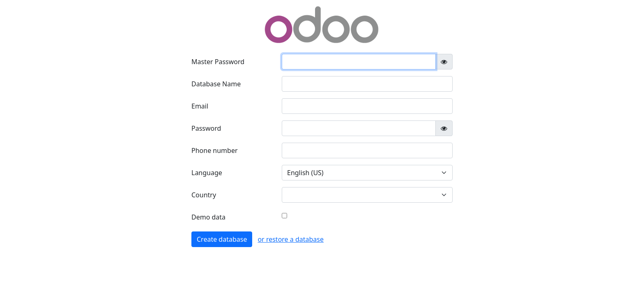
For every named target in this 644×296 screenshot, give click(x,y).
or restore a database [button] (291, 239)
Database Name (216, 84)
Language (207, 173)
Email (200, 106)
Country (204, 195)
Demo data (208, 217)
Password (206, 128)
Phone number (215, 150)
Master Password (218, 62)
